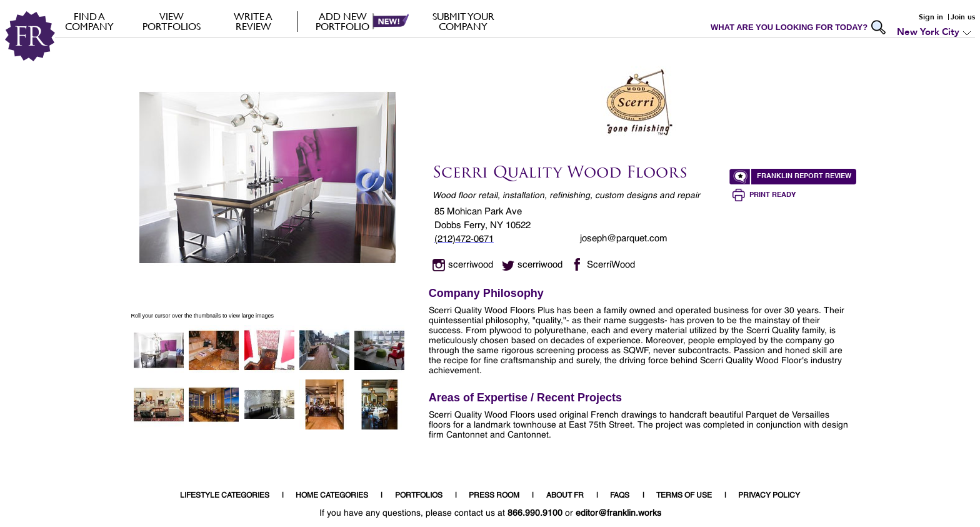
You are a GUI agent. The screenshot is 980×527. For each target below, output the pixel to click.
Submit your (463, 21)
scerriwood (471, 265)
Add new (343, 21)
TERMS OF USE (684, 496)
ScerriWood (611, 265)
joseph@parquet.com (624, 238)
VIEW (172, 21)
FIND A (90, 21)
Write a (253, 21)
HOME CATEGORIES (332, 496)
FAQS (620, 496)
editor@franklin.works (618, 513)
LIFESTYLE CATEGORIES (225, 496)
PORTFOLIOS (419, 496)
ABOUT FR (565, 496)
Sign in (931, 17)
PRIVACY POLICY (769, 496)
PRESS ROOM (494, 496)
